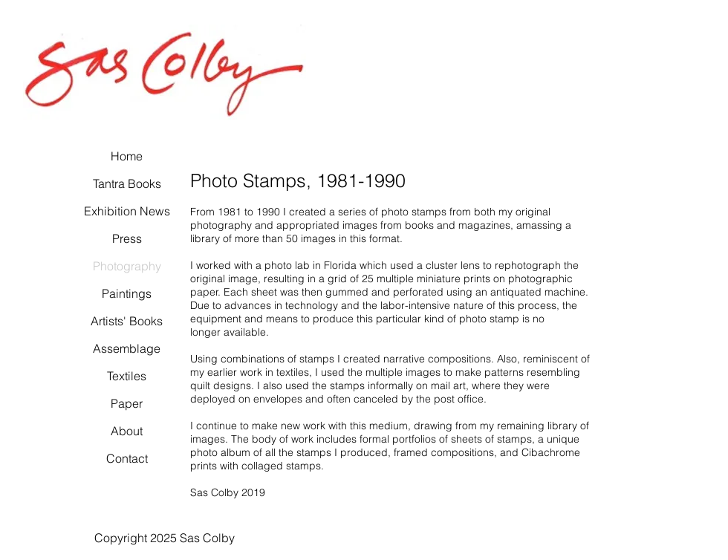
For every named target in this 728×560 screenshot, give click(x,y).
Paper (127, 403)
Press (127, 238)
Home (127, 156)
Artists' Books (127, 321)
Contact (127, 458)
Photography (127, 266)
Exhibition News (127, 211)
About (127, 431)
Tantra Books (127, 183)
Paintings (127, 293)
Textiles (127, 376)
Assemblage (127, 348)
